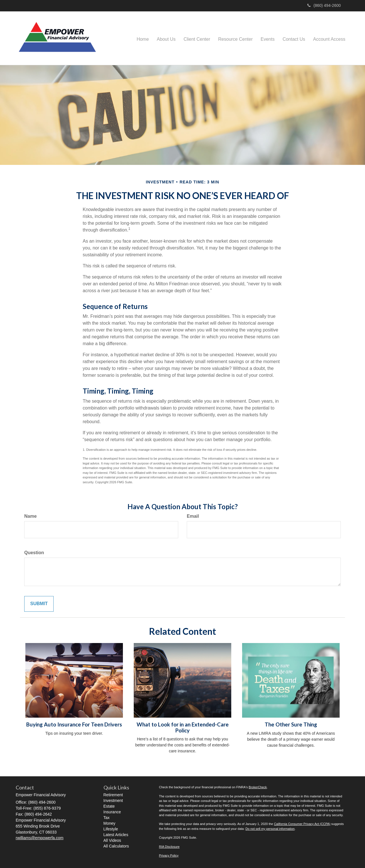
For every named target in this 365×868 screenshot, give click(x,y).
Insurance (112, 812)
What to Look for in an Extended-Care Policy (183, 727)
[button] (166, 38)
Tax (107, 818)
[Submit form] (39, 604)
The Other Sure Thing (291, 724)
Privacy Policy (169, 855)
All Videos (112, 840)
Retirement (113, 795)
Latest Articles (116, 835)
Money (109, 823)
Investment (113, 801)
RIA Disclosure (169, 847)
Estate (109, 806)
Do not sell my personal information (270, 829)
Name (31, 516)
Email (193, 516)
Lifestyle (111, 829)
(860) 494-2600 (324, 5)
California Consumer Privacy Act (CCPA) (302, 824)
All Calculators (116, 846)
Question (34, 553)
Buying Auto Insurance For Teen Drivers (74, 724)
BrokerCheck (258, 787)
